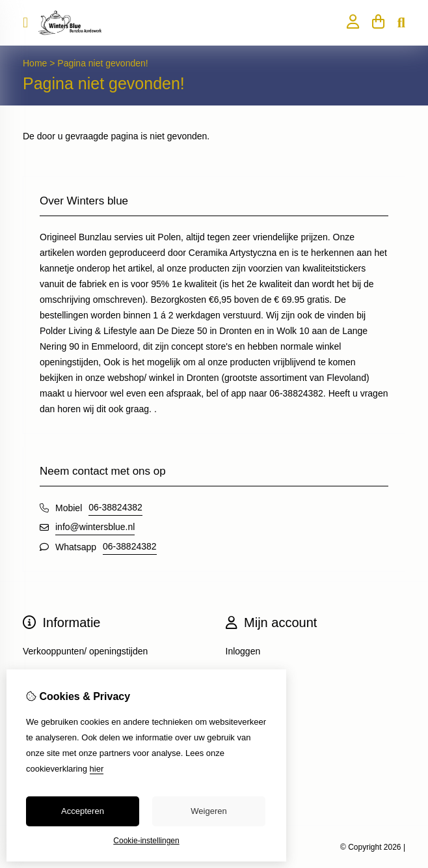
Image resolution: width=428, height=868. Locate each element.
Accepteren (83, 811)
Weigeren (208, 811)
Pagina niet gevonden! (102, 63)
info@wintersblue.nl (95, 527)
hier (97, 769)
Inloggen (243, 651)
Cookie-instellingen (146, 841)
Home (35, 63)
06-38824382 (115, 507)
